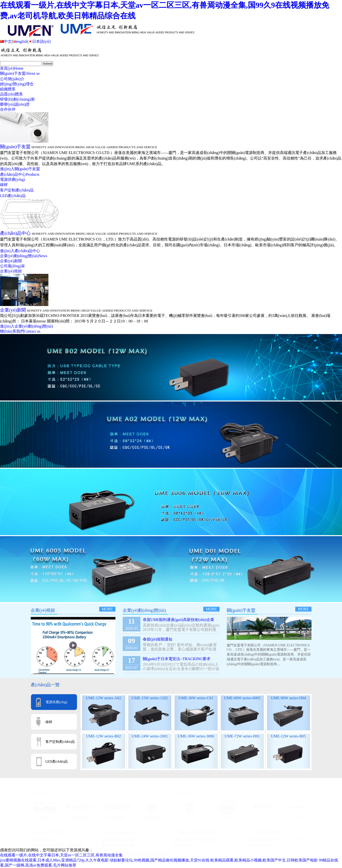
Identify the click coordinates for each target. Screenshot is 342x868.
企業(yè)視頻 (11, 271)
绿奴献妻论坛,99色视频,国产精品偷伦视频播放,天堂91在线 (160, 860)
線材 (4, 185)
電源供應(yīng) (12, 179)
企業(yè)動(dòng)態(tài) (24, 256)
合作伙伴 (8, 109)
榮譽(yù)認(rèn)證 (15, 104)
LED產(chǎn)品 (13, 196)
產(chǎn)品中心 (20, 174)
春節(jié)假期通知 (158, 639)
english (20, 41)
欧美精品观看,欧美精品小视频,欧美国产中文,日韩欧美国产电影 (264, 860)
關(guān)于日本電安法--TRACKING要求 (177, 659)
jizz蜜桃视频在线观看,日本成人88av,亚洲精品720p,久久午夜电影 (54, 860)
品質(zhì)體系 (11, 94)
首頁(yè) (12, 68)
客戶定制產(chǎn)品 (17, 190)
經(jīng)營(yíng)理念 (17, 84)
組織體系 (8, 89)
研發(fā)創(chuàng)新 (17, 99)
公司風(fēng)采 (12, 266)
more (107, 609)
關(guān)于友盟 (20, 73)
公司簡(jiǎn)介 (12, 79)
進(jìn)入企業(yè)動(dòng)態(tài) (27, 326)
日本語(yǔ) (40, 41)
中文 (6, 41)
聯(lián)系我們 (20, 331)
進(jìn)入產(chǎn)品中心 (20, 251)
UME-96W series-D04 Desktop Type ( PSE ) (288, 700)
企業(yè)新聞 (11, 261)
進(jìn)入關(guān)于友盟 (20, 169)
